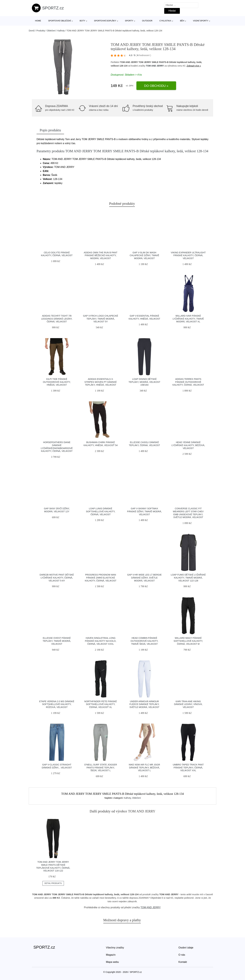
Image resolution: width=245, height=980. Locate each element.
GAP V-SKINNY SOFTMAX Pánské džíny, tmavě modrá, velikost (145, 511)
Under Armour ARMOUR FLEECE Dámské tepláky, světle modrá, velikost (144, 704)
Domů (32, 31)
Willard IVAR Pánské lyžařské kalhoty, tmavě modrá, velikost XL (188, 319)
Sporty (129, 21)
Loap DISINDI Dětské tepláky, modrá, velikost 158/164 (144, 382)
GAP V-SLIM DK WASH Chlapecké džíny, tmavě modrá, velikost (144, 255)
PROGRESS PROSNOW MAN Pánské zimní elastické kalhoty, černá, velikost (101, 578)
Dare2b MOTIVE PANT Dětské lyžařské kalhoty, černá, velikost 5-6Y (57, 578)
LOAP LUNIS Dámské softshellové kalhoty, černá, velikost (101, 511)
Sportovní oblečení (59, 21)
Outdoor (147, 21)
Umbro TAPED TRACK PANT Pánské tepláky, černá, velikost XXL (188, 768)
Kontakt (183, 962)
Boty (82, 21)
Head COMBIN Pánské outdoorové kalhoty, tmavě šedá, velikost (144, 641)
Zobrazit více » (194, 66)
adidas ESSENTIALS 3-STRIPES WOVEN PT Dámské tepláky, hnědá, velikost (101, 382)
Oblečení (51, 31)
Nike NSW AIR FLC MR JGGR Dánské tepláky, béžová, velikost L (144, 768)
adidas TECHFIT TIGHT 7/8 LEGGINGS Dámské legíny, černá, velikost (57, 319)
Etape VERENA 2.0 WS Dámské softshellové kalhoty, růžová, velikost (57, 704)
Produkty (41, 31)
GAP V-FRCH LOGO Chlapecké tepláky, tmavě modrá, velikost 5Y (101, 319)
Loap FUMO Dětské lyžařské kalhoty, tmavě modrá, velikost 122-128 (188, 578)
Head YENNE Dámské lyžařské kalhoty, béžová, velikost (188, 445)
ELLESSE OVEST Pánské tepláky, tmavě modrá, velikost (57, 641)
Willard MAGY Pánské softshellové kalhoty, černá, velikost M (188, 641)
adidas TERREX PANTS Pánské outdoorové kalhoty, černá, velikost (188, 382)
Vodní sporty (201, 21)
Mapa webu (112, 962)
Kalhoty (61, 31)
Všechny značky (115, 948)
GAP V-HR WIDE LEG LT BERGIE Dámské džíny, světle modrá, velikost (144, 578)
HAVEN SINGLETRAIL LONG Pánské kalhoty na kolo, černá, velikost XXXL (101, 641)
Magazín (111, 955)
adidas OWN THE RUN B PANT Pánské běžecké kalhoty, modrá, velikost (101, 255)
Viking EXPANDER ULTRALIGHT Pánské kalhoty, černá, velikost (188, 255)
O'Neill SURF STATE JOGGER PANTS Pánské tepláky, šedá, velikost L (101, 768)
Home (38, 21)
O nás (182, 955)
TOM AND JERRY (155, 66)
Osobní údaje (186, 948)
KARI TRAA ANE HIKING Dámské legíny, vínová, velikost (188, 704)
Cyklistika (165, 21)
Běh (182, 21)
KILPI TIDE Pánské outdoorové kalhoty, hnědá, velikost (57, 382)
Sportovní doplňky (105, 21)
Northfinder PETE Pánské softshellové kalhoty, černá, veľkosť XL (101, 704)
